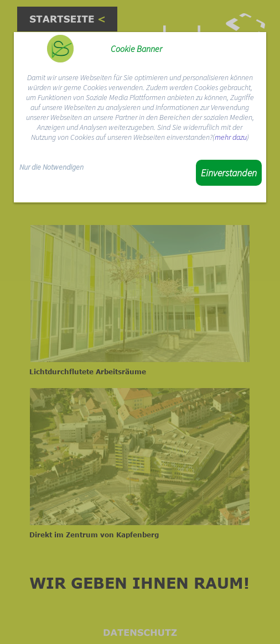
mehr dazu (231, 137)
